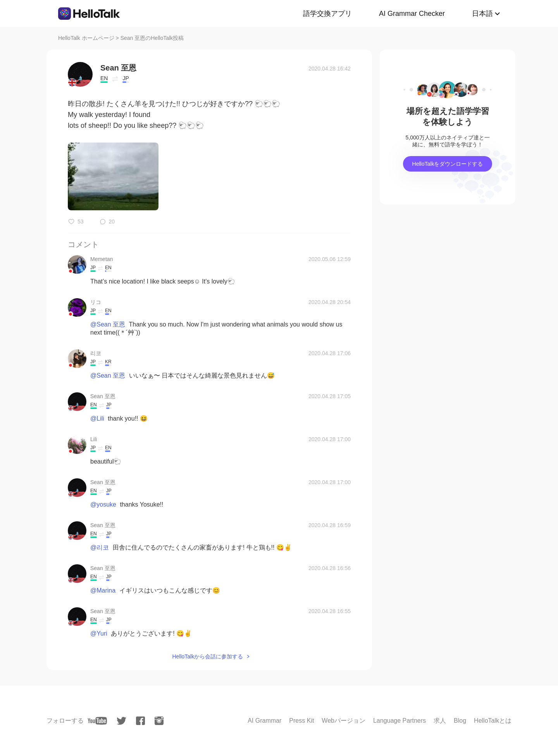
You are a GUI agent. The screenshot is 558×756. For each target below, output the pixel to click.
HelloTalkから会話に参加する (208, 656)
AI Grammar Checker (412, 14)
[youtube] (97, 721)
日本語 (482, 14)
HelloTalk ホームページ (86, 38)
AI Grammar (264, 721)
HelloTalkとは (493, 721)
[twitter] (121, 721)
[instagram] (159, 721)
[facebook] (140, 721)
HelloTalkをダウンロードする (448, 164)
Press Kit (301, 721)
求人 (440, 721)
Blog (460, 721)
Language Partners (400, 721)
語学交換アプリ (327, 14)
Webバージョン (344, 721)
